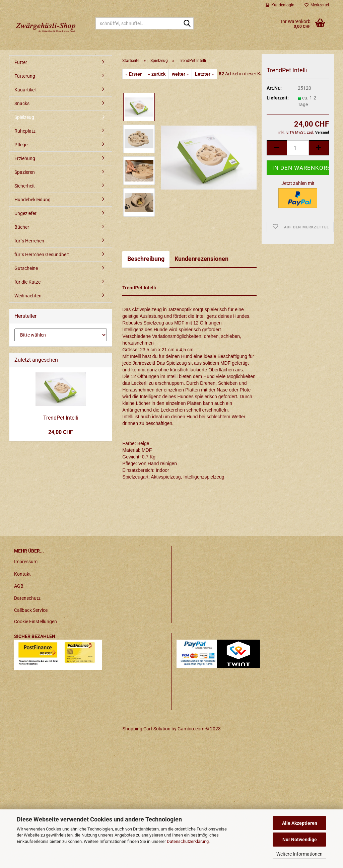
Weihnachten (28, 296)
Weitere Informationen (299, 854)
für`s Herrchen (29, 241)
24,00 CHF (61, 432)
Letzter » (204, 74)
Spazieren (25, 172)
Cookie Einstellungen (36, 622)
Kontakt (22, 574)
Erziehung (25, 158)
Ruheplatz (25, 131)
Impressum (26, 562)
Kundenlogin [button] (280, 5)
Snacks (22, 103)
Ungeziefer (25, 213)
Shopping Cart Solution (147, 729)
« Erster (134, 74)
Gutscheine (26, 268)
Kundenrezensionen (201, 259)
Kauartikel (25, 90)
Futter (21, 62)
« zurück (157, 74)
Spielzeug (24, 117)
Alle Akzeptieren (300, 823)
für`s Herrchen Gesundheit (42, 255)
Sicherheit (25, 186)
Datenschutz (27, 598)
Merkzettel (317, 5)
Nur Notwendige (300, 840)
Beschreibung (146, 259)
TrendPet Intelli (61, 418)
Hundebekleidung (32, 200)
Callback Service (31, 610)
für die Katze (27, 282)
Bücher (22, 227)
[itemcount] (298, 149)
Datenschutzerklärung (188, 841)
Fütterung (25, 76)
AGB (19, 586)
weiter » (180, 74)
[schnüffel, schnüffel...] (187, 24)
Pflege (21, 145)
